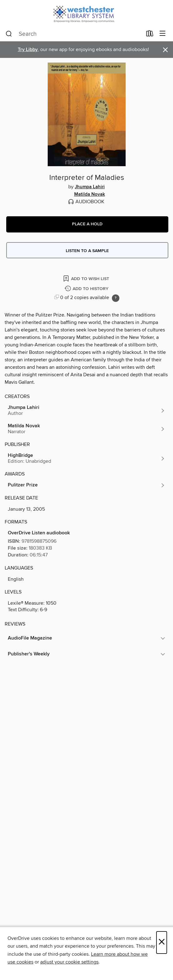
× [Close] (162, 942)
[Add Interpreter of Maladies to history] (87, 289)
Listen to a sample (87, 251)
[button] (87, 224)
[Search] (9, 34)
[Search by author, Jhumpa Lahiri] (86, 410)
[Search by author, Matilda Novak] (86, 429)
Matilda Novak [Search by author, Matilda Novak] (90, 195)
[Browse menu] (163, 34)
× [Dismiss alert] (165, 50)
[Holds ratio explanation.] (116, 298)
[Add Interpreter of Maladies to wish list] (87, 278)
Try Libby (28, 50)
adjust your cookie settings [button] (69, 962)
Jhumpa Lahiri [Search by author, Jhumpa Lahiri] (90, 187)
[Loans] (150, 35)
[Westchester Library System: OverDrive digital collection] (86, 13)
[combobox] (74, 34)
